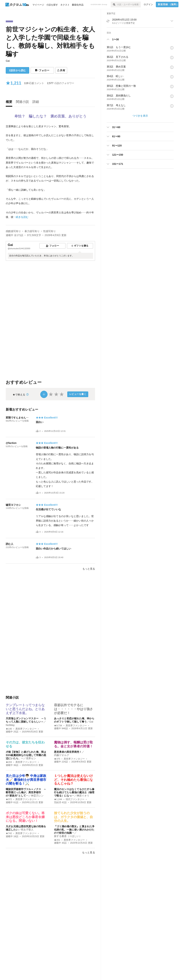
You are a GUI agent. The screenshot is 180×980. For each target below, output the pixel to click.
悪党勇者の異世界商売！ (68, 752)
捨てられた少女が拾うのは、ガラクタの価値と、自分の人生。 (73, 817)
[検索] (114, 4)
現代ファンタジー (75, 799)
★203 (9, 762)
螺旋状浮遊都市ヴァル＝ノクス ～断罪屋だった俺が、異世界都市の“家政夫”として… (26, 792)
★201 (57, 840)
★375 (57, 759)
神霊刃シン (37, 796)
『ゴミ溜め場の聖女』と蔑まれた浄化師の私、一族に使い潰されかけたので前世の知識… (74, 830)
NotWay (10, 725)
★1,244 (58, 799)
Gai (8, 61)
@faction (11, 443)
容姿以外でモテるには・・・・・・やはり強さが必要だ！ (73, 709)
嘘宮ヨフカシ (13, 505)
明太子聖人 (27, 830)
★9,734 (58, 726)
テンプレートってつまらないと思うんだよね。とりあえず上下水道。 (25, 709)
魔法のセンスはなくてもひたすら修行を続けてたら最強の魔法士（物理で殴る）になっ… (74, 792)
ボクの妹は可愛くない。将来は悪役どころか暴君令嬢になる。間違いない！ (25, 817)
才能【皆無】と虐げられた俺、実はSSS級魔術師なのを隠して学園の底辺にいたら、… (26, 755)
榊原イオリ (83, 796)
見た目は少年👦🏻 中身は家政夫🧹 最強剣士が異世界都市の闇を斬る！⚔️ (26, 780)
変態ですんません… (17, 418)
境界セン (31, 758)
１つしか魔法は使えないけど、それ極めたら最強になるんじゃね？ (73, 780)
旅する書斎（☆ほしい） (68, 836)
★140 (9, 729)
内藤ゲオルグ (62, 755)
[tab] (10, 103)
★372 (9, 799)
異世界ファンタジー (26, 729)
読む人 (10, 544)
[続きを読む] (50, 172)
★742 (9, 833)
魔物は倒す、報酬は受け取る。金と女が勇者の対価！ (73, 744)
